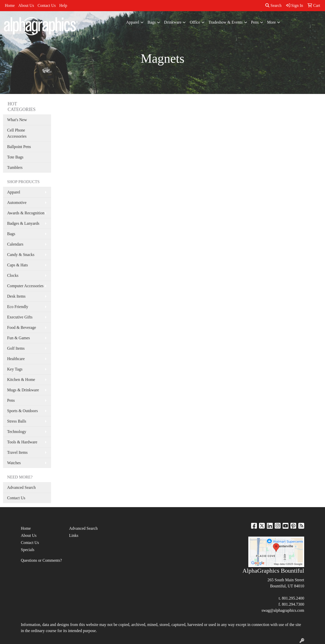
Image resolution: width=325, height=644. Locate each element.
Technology (17, 432)
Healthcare (16, 359)
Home (10, 5)
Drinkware (173, 22)
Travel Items (17, 452)
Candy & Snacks (21, 255)
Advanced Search (21, 487)
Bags (152, 22)
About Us (26, 5)
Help (63, 5)
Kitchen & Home (21, 380)
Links (74, 535)
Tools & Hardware (22, 442)
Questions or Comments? (41, 560)
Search (273, 5)
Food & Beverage (22, 327)
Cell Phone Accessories (17, 133)
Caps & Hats (18, 265)
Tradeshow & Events (226, 22)
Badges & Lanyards (23, 223)
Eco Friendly (18, 307)
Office (195, 22)
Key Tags (15, 369)
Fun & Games (19, 338)
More (272, 22)
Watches (14, 463)
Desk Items (16, 296)
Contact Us (47, 5)
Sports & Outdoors (22, 411)
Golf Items (16, 348)
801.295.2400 (293, 598)
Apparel (133, 22)
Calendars (15, 244)
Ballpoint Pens (19, 147)
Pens (255, 22)
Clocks (13, 275)
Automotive (17, 203)
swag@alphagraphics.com (283, 610)
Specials (28, 550)
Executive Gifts (20, 317)
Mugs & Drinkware (23, 390)
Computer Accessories (25, 286)
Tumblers (15, 167)
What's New (17, 120)
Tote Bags (15, 157)
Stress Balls (17, 421)
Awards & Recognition (26, 213)
